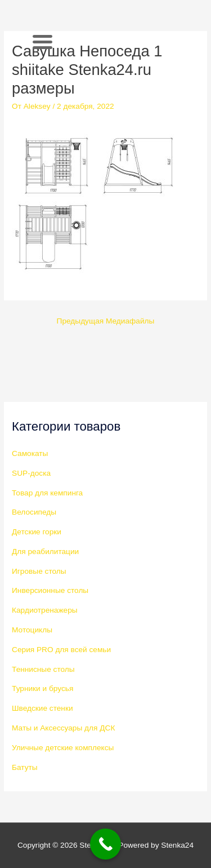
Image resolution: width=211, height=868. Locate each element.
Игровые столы (39, 571)
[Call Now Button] (105, 844)
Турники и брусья (42, 688)
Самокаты (30, 453)
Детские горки (37, 532)
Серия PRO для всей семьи (61, 650)
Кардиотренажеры (45, 610)
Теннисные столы (43, 669)
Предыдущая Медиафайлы (106, 321)
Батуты (25, 767)
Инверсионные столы (50, 590)
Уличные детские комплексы (63, 748)
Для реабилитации (45, 552)
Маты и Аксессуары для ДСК (63, 728)
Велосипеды (34, 512)
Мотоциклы (32, 630)
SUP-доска (31, 473)
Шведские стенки (42, 708)
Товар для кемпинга (47, 493)
